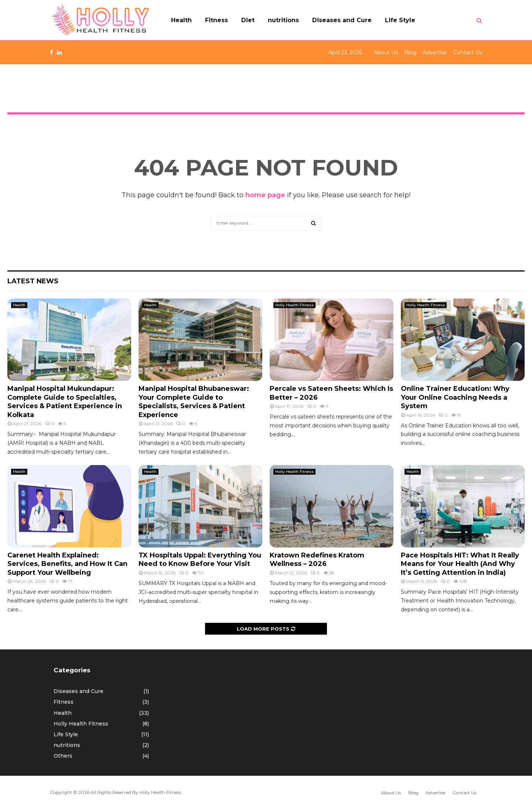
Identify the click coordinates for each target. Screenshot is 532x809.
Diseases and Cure (342, 20)
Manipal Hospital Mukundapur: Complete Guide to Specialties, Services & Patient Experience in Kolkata (65, 402)
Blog (410, 52)
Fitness (216, 20)
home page (265, 195)
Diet (248, 20)
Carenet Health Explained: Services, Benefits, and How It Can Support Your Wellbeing (67, 564)
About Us (386, 52)
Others (63, 756)
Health (181, 20)
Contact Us (468, 52)
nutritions (283, 20)
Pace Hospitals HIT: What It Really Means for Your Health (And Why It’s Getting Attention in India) (460, 564)
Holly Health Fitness (294, 305)
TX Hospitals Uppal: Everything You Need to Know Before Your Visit (200, 559)
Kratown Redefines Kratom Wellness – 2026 (317, 559)
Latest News (33, 281)
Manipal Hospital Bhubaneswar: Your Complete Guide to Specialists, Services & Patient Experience (194, 402)
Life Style (400, 20)
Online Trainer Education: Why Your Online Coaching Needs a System (455, 397)
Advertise (435, 52)
